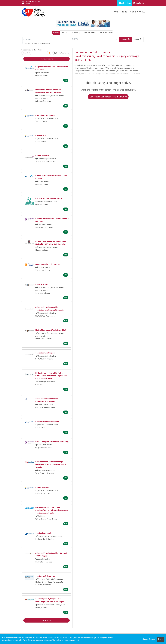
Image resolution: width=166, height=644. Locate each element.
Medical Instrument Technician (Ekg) (51, 330)
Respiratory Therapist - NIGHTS (49, 198)
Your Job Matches (90, 33)
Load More (47, 620)
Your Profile (138, 12)
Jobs (125, 12)
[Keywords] (47, 39)
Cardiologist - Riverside (45, 576)
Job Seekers (125, 3)
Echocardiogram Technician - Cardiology (52, 441)
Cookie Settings (149, 639)
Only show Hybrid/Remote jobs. (38, 43)
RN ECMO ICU (41, 135)
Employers (139, 3)
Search (56, 33)
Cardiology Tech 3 (43, 487)
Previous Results (46, 59)
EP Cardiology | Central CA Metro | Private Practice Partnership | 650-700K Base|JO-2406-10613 (51, 376)
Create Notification (62, 53)
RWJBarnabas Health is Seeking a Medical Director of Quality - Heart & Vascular (51, 464)
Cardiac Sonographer (44, 533)
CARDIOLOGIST (42, 284)
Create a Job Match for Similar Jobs (108, 97)
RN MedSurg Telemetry (45, 115)
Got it (160, 639)
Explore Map (76, 33)
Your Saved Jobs (106, 33)
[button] (138, 39)
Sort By (26, 53)
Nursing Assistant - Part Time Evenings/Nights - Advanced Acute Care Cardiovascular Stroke (52, 510)
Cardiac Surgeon (42, 155)
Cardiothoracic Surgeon (45, 353)
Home (116, 12)
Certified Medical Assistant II (47, 421)
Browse (65, 33)
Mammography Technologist (48, 264)
